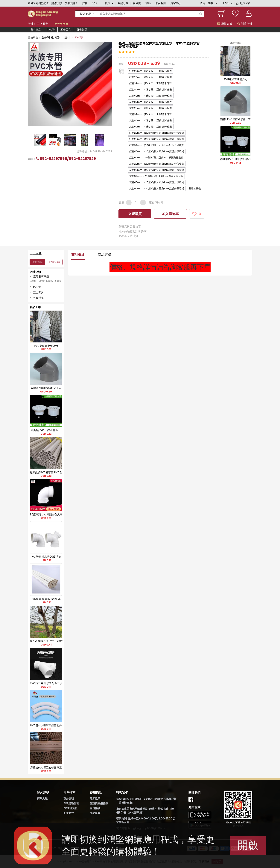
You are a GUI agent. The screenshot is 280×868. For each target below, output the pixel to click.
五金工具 (66, 30)
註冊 (85, 3)
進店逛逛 (37, 262)
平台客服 (161, 3)
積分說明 (69, 798)
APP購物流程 (71, 803)
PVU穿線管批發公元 (235, 79)
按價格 (58, 281)
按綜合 (33, 281)
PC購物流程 (70, 808)
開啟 (248, 845)
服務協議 (95, 808)
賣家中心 (176, 3)
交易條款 (95, 813)
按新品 (49, 281)
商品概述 (78, 255)
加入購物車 (170, 214)
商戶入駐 (245, 3)
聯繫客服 (225, 24)
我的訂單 (123, 3)
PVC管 (51, 30)
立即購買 (135, 214)
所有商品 (36, 30)
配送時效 (69, 813)
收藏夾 (137, 3)
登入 (95, 3)
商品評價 (105, 255)
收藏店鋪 (55, 262)
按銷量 (41, 281)
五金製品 (82, 30)
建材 (67, 37)
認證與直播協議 (99, 803)
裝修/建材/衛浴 (51, 37)
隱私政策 (95, 798)
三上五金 (42, 24)
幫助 (148, 3)
